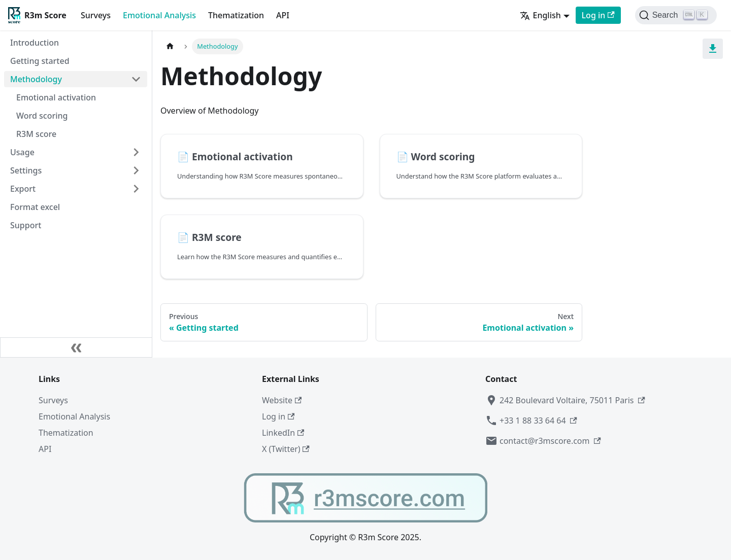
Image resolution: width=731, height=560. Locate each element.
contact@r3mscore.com (543, 441)
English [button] (540, 15)
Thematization (236, 15)
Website (282, 400)
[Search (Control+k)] (676, 15)
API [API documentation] (283, 15)
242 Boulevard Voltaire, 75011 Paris (565, 400)
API (45, 449)
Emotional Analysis (159, 15)
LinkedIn (283, 433)
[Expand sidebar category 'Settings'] (136, 170)
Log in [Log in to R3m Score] (598, 15)
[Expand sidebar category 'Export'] (136, 189)
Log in (278, 416)
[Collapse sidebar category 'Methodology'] (136, 79)
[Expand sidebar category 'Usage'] (136, 152)
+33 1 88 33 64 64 (531, 421)
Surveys (96, 15)
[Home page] (170, 46)
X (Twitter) (286, 449)
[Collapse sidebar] (76, 347)
